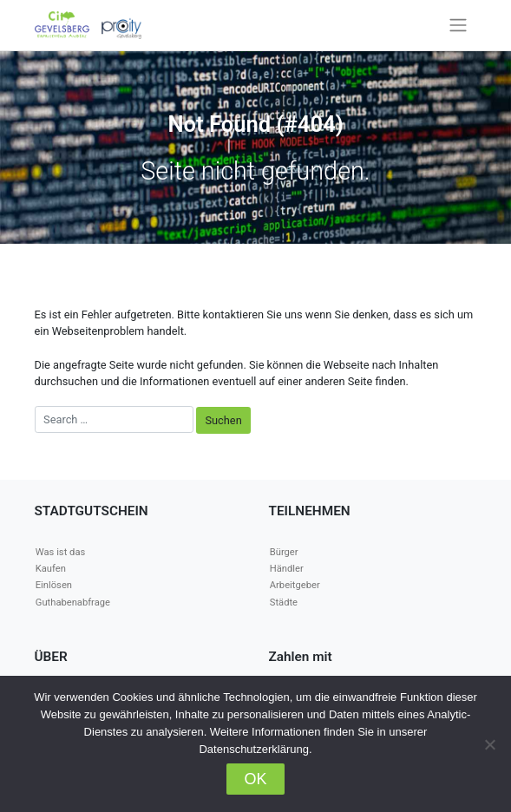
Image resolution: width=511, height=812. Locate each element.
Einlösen (54, 585)
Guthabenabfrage (73, 602)
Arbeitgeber (295, 585)
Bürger (284, 552)
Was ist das (60, 552)
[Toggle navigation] (458, 25)
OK (255, 779)
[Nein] (489, 744)
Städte (284, 602)
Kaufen (51, 569)
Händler (287, 569)
